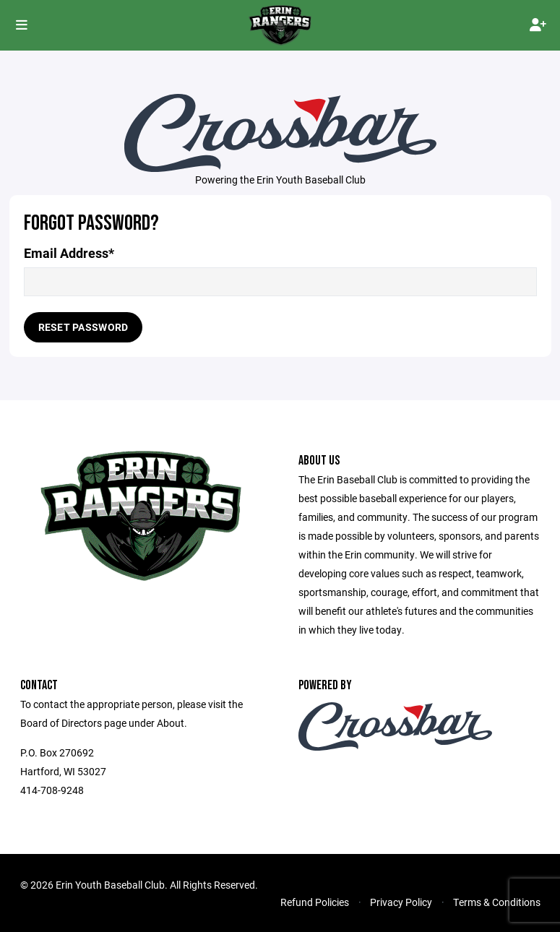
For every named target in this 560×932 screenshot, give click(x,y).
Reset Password (83, 327)
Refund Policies (315, 902)
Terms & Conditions (497, 902)
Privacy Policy (401, 902)
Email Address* (69, 253)
